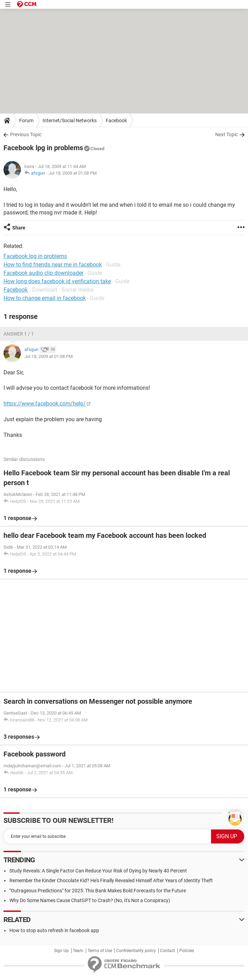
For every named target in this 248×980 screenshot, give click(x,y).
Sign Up (61, 951)
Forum (26, 120)
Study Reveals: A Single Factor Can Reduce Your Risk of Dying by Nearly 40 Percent (98, 871)
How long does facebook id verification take (57, 281)
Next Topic (227, 134)
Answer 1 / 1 (19, 334)
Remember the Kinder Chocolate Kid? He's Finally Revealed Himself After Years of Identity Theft (111, 880)
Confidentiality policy (136, 951)
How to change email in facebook (45, 298)
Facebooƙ (16, 290)
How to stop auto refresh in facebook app (54, 930)
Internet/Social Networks (70, 120)
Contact (168, 951)
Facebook (116, 120)
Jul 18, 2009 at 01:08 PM (73, 173)
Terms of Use (100, 951)
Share (19, 228)
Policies (187, 951)
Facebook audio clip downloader (43, 273)
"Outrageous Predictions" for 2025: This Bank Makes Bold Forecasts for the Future (98, 891)
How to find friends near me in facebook (53, 265)
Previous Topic (26, 134)
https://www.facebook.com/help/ (45, 404)
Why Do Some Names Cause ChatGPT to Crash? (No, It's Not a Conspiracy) (90, 900)
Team (78, 951)
